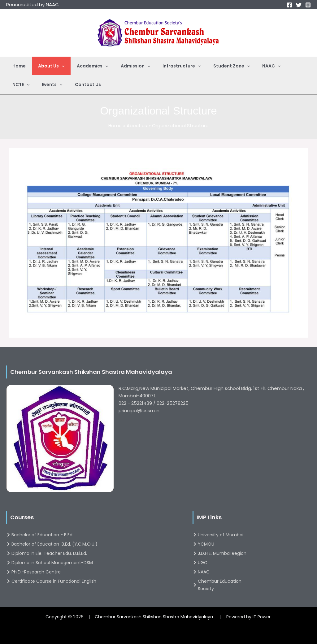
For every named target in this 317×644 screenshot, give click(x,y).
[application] (56, 66)
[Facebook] (289, 5)
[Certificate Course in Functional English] (93, 581)
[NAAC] (226, 572)
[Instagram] (308, 5)
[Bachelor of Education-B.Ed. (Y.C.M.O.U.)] (93, 544)
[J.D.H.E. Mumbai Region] (226, 553)
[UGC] (226, 563)
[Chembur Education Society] (226, 585)
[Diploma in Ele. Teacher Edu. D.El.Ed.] (93, 553)
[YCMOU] (226, 544)
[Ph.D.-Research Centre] (93, 572)
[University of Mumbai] (226, 535)
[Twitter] (299, 5)
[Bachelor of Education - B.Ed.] (93, 535)
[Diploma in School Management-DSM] (93, 563)
